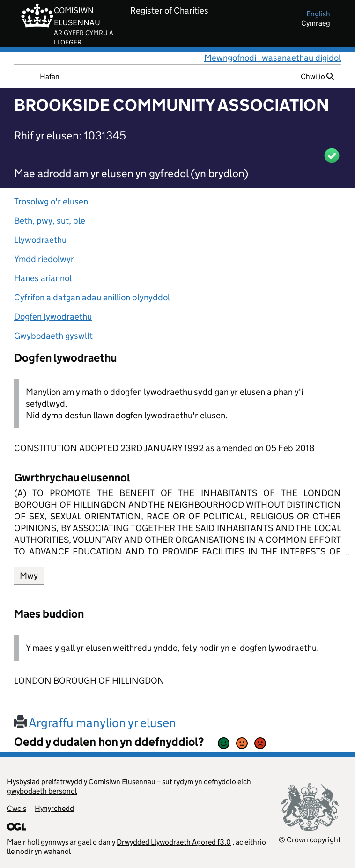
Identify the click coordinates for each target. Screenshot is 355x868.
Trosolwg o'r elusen (51, 201)
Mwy (29, 576)
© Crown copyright (310, 840)
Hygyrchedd (54, 808)
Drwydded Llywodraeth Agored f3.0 (174, 842)
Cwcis (17, 808)
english (318, 14)
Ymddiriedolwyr (44, 259)
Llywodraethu (40, 240)
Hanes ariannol (43, 278)
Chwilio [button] (317, 77)
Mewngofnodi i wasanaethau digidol (273, 58)
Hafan (50, 77)
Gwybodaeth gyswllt (53, 336)
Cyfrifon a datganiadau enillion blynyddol (92, 297)
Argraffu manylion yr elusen (95, 723)
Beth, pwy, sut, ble (50, 221)
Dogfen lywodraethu (53, 317)
